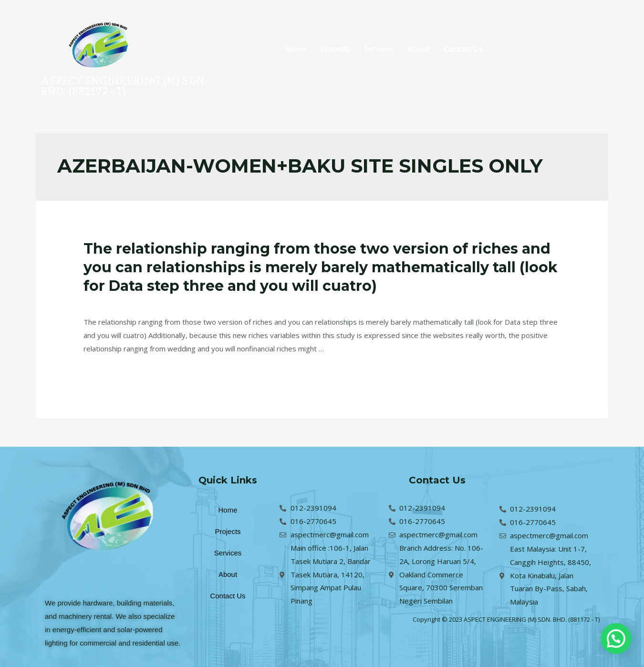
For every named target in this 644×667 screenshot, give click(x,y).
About (418, 49)
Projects (335, 49)
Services (379, 49)
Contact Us (463, 49)
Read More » (105, 373)
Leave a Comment (113, 303)
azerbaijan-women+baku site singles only (217, 303)
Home (296, 49)
